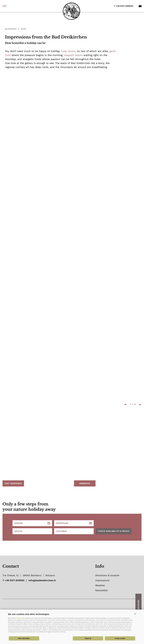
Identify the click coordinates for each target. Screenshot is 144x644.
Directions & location (107, 576)
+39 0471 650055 (14, 581)
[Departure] (74, 524)
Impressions (102, 581)
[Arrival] (32, 524)
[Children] (74, 532)
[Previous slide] (125, 405)
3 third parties (20, 618)
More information (24, 638)
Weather (100, 586)
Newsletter (102, 591)
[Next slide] (140, 405)
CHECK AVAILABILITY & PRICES (114, 532)
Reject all (88, 638)
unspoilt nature (73, 55)
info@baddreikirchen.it (42, 581)
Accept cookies (120, 638)
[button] (135, 614)
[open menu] (4, 6)
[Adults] (32, 532)
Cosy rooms (68, 51)
